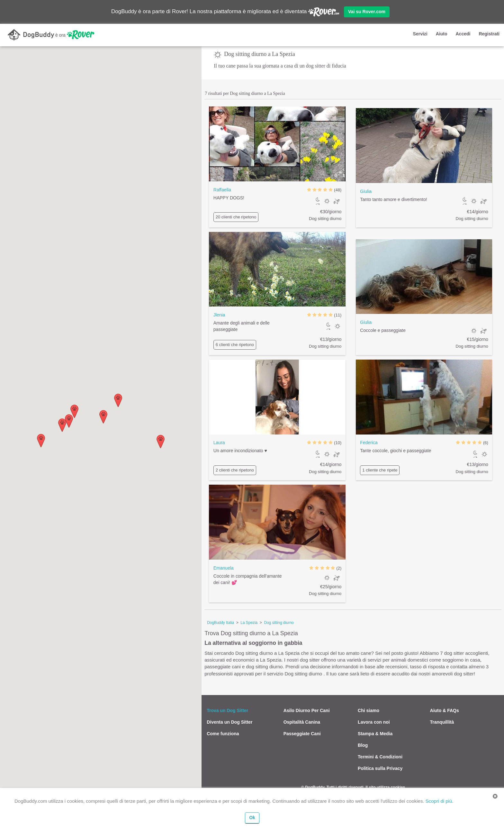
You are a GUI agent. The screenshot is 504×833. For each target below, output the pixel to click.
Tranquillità (442, 722)
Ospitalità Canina (302, 722)
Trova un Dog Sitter (227, 710)
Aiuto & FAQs (445, 710)
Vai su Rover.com (367, 12)
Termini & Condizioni (380, 757)
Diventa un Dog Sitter (230, 722)
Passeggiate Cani (302, 734)
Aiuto (442, 34)
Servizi (420, 34)
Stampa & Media (375, 734)
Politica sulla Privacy (380, 768)
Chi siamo (369, 710)
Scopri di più (439, 801)
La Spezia (249, 623)
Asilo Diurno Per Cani (307, 710)
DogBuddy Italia (221, 623)
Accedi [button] (463, 34)
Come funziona (223, 734)
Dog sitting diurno (279, 623)
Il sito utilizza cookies (385, 787)
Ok (252, 818)
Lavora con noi (374, 722)
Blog (363, 745)
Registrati (489, 34)
